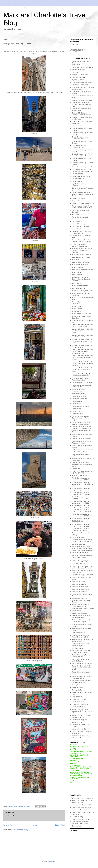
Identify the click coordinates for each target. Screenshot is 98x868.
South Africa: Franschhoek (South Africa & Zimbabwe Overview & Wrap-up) (81, 562)
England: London (77, 201)
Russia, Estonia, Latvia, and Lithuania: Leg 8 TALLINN (81, 525)
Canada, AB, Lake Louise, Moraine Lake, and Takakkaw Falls (81, 104)
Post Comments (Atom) (20, 830)
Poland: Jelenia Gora (79, 396)
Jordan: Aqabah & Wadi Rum (81, 314)
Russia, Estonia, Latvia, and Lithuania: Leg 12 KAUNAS (81, 494)
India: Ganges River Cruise (81, 257)
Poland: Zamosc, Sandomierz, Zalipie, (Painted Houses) (82, 423)
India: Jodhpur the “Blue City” (81, 262)
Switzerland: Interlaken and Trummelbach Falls (81, 617)
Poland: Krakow (77, 401)
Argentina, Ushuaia (78, 80)
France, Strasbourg (78, 224)
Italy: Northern (77, 283)
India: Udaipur (77, 272)
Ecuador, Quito (77, 181)
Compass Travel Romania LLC (82, 805)
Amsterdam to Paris (78, 70)
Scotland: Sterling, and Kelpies (82, 555)
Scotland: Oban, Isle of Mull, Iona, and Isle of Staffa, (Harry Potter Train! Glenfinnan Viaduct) (83, 548)
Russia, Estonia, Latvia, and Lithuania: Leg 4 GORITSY (81, 506)
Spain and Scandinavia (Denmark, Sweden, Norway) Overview (81, 600)
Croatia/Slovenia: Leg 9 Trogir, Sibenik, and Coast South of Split (83, 170)
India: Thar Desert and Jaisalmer (83, 270)
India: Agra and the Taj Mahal (81, 255)
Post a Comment (14, 816)
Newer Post (9, 825)
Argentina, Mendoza (79, 77)
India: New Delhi (77, 267)
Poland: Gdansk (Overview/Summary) (79, 393)
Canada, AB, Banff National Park (83, 100)
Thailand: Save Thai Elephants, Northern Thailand (82, 677)
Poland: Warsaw (77, 414)
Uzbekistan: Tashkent (79, 707)
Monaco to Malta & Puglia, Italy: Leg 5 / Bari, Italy (82, 346)
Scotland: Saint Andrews (80, 553)
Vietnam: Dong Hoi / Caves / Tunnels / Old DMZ (81, 716)
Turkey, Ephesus (77, 687)
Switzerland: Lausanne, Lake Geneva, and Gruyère (81, 621)
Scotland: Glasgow (78, 537)
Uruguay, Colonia (78, 697)
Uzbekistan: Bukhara (79, 699)
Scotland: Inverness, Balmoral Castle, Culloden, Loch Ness (82, 541)
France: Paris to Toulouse (80, 226)
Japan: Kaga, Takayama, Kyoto (82, 291)
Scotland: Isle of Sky (79, 544)
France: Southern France (80, 229)
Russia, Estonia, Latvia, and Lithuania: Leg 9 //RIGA (81, 530)
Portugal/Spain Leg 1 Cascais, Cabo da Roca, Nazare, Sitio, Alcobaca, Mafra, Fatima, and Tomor (82, 429)
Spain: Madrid (76, 611)
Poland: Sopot (77, 409)
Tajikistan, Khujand (78, 648)
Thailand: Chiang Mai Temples (82, 663)
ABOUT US (74, 44)
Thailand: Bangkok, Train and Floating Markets (82, 656)
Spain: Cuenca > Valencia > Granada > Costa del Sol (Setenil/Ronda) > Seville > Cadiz (83, 606)
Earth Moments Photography (81, 807)
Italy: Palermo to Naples (80, 286)
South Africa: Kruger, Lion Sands (83, 575)
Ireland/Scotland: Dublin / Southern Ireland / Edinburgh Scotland (81, 279)
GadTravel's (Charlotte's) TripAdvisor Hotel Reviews (81, 823)
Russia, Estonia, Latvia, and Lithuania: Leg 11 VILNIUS (81, 489)
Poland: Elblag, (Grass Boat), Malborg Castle (81, 386)
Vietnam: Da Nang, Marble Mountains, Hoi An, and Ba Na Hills (82, 711)
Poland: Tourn (76, 411)
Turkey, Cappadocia (78, 685)
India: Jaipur (76, 260)
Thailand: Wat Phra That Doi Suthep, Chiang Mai (81, 682)
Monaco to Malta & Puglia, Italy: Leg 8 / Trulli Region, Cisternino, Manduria (82, 364)
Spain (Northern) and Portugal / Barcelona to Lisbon (82, 595)
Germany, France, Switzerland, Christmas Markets (82, 232)
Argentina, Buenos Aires (80, 75)
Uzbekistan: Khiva (78, 702)
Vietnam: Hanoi (77, 722)
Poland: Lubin (76, 404)
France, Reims (77, 221)
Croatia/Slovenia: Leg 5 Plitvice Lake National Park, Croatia (82, 155)
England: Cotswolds (78, 198)
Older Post (60, 825)
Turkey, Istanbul (77, 690)
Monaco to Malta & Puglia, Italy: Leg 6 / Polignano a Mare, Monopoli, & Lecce (82, 351)
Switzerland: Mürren (79, 633)
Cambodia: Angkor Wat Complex (83, 82)
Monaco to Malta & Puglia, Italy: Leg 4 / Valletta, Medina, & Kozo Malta (82, 341)
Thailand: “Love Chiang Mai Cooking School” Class (81, 652)
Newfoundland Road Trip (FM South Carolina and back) (82, 375)
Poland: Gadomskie (78, 389)
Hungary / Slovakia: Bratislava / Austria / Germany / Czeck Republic (82, 250)
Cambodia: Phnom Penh (80, 85)
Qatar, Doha (76, 469)
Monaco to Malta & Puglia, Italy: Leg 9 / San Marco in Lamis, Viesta (82, 370)
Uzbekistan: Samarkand (80, 704)
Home (35, 825)
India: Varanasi (77, 275)
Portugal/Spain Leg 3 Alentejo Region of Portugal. (82, 442)
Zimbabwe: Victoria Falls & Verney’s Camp (81, 737)
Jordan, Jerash (77, 309)
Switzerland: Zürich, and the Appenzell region (81, 645)
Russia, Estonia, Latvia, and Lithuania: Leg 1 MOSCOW (81, 479)
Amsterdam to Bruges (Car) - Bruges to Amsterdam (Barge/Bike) (81, 63)
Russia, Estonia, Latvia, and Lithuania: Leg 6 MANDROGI (81, 515)
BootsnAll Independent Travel (82, 810)
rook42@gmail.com (76, 51)
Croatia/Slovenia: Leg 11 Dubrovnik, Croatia (80, 138)
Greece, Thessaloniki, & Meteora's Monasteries (80, 245)
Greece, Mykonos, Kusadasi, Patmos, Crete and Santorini (81, 241)
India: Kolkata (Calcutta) (80, 265)
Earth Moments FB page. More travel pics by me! (82, 801)
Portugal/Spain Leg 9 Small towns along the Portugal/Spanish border (83, 464)
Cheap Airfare (76, 826)
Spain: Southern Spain (79, 613)
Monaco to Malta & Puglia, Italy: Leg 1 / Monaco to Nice (82, 326)
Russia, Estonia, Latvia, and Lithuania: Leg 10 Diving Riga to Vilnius (82, 484)
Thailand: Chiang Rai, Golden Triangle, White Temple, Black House (82, 668)
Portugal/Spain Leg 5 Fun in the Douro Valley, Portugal (82, 451)
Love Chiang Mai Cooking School (83, 798)
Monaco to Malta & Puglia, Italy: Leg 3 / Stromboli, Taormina (82, 336)
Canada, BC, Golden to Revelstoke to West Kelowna (81, 114)
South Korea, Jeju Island (80, 587)
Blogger (53, 861)
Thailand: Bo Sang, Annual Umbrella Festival (81, 660)
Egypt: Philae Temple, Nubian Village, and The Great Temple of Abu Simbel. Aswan (83, 194)
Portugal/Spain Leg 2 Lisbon (81, 439)
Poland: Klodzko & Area (80, 399)
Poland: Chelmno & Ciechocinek (83, 383)
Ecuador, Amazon (78, 174)
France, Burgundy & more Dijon (82, 67)
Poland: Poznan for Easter (81, 406)
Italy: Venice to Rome (79, 288)
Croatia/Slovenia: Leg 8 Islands (82, 167)
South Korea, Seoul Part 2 (81, 592)
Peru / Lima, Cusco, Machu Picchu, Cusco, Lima (81, 379)
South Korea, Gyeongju (80, 584)
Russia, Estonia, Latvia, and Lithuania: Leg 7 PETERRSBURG (81, 520)
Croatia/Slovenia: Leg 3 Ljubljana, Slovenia (80, 146)
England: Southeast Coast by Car (83, 203)
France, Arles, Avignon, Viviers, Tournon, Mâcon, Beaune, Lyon (82, 207)
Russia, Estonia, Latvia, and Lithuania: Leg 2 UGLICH (81, 498)
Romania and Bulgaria (79, 476)
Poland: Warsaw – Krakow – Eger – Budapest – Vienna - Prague (81, 418)
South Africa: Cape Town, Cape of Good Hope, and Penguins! (82, 567)
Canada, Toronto (77, 126)
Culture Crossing (77, 817)
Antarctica (75, 72)
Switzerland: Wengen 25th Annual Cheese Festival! (81, 636)
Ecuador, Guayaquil (78, 179)
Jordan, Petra (76, 311)
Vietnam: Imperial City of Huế (82, 729)
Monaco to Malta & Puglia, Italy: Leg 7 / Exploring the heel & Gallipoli (82, 358)
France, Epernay (77, 215)
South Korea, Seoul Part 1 (81, 589)
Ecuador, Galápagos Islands (81, 176)
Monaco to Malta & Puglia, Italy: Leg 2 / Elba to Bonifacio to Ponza (82, 331)
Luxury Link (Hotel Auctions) (81, 819)
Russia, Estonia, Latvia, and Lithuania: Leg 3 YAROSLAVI (81, 502)
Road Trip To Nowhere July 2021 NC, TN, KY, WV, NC (83, 472)
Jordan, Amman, (77, 306)
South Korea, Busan (79, 582)
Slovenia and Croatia (79, 558)
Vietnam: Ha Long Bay (79, 720)
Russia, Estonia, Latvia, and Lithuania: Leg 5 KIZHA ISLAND (82, 511)
